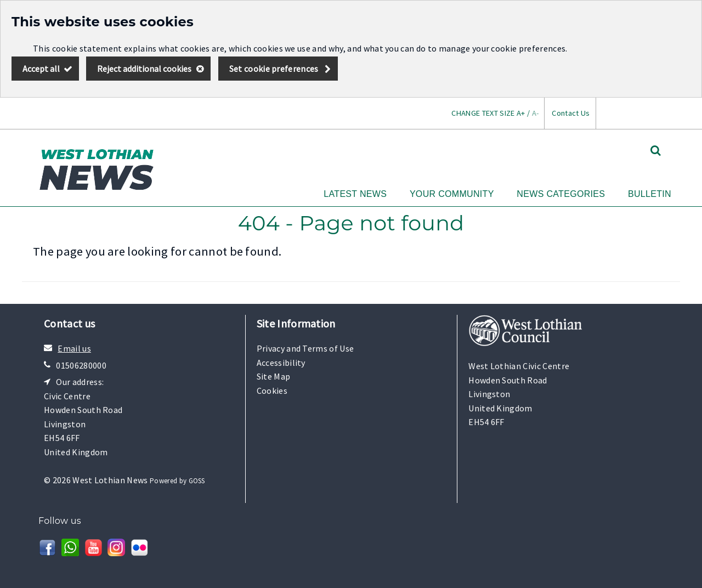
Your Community (452, 194)
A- (536, 113)
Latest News (355, 194)
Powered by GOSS (177, 481)
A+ (521, 113)
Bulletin (650, 194)
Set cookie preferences (274, 69)
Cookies (272, 391)
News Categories (561, 194)
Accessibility (281, 363)
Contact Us (571, 113)
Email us (74, 348)
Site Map (274, 376)
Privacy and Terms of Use (305, 348)
